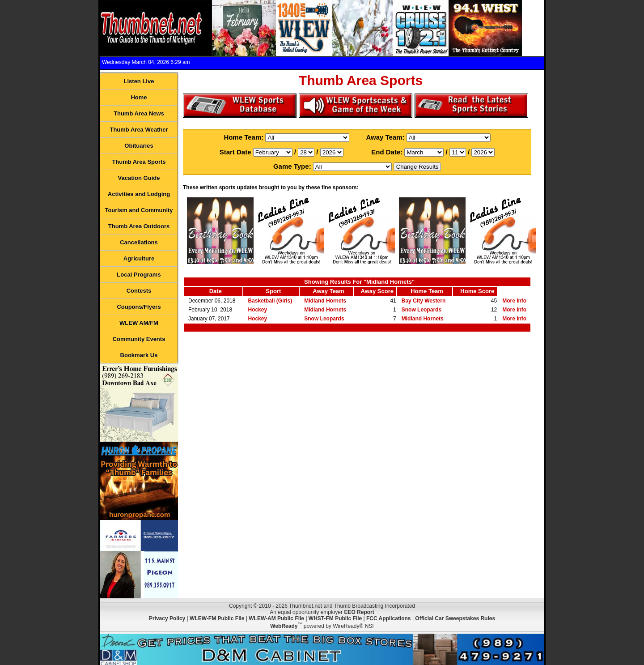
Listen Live (139, 81)
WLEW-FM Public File (217, 618)
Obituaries (139, 146)
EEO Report (359, 612)
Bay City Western (424, 301)
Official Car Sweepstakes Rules (455, 618)
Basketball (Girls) (270, 301)
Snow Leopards (422, 310)
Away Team (328, 291)
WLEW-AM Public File (276, 618)
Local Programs (139, 275)
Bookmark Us (139, 355)
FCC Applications (389, 618)
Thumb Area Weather (139, 130)
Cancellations (139, 242)
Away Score (377, 291)
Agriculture (139, 258)
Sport (273, 291)
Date (216, 291)
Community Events (139, 339)
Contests (139, 291)
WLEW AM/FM (139, 323)
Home (139, 97)
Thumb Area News (139, 113)
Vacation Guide (139, 178)
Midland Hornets (325, 301)
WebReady (284, 626)
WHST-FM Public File (335, 618)
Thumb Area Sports (139, 162)
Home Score (477, 291)
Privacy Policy (167, 618)
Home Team (427, 291)
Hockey (257, 310)
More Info (514, 301)
